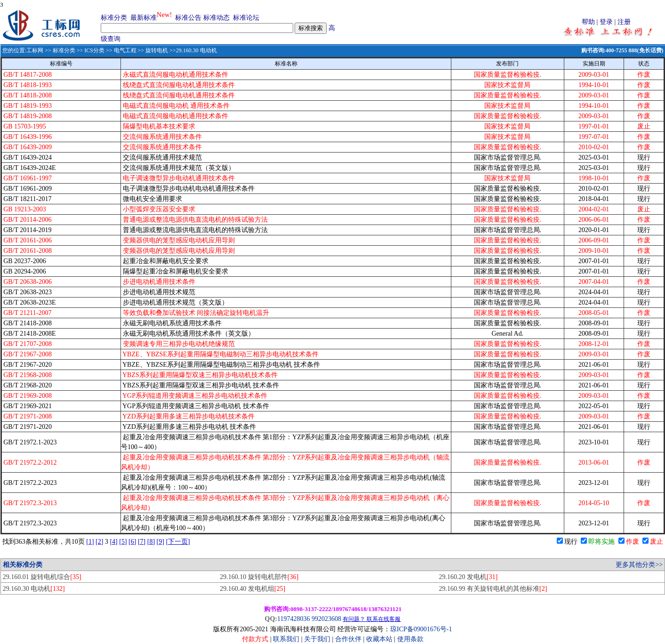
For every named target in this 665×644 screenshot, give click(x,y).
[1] (90, 542)
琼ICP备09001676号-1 (421, 629)
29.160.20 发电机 (468, 577)
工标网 (35, 50)
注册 (624, 22)
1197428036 (293, 619)
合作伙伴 (348, 639)
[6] (132, 542)
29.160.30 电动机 (34, 589)
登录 (606, 22)
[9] (160, 542)
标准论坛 (246, 18)
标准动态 (216, 18)
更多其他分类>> (639, 565)
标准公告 (188, 18)
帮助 (588, 22)
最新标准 (144, 18)
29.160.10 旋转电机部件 (259, 577)
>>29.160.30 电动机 (192, 50)
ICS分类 (94, 50)
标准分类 (114, 18)
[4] (113, 542)
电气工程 (125, 50)
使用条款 (410, 639)
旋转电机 (157, 50)
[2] (99, 542)
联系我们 (286, 639)
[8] (151, 542)
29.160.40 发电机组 (252, 589)
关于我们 (318, 639)
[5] (123, 542)
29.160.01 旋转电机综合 (42, 577)
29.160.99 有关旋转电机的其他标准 (493, 589)
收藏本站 (379, 639)
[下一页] (178, 542)
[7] (142, 542)
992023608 (326, 619)
